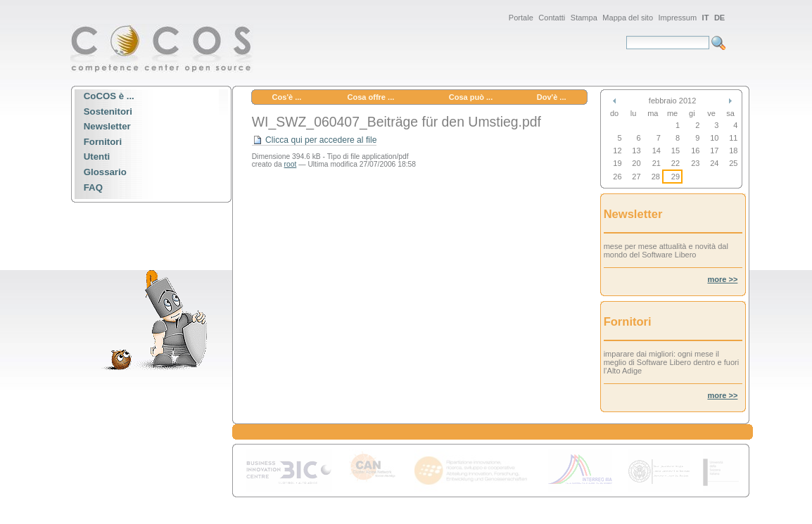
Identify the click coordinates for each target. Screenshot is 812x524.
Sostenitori (108, 111)
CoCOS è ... (109, 96)
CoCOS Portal (162, 48)
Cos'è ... (287, 97)
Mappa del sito (628, 18)
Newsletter (107, 127)
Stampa (584, 18)
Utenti (97, 157)
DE (719, 18)
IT (706, 18)
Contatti (552, 18)
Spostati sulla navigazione (70, 10)
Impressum (678, 18)
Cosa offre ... (370, 97)
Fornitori (103, 142)
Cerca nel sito (626, 36)
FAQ (93, 187)
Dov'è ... (552, 97)
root (291, 164)
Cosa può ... (471, 97)
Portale (521, 18)
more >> (722, 279)
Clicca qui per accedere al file (315, 140)
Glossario (105, 172)
